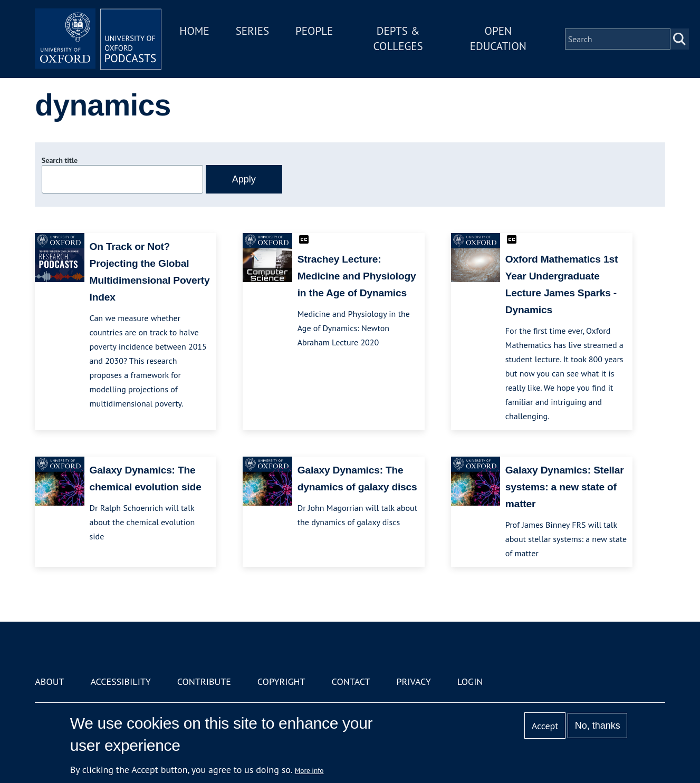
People (314, 31)
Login (470, 681)
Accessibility (120, 681)
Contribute (204, 681)
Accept (545, 726)
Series (252, 31)
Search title (60, 160)
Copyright (281, 681)
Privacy (413, 681)
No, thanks (598, 726)
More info (309, 770)
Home (194, 31)
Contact (351, 681)
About (49, 681)
